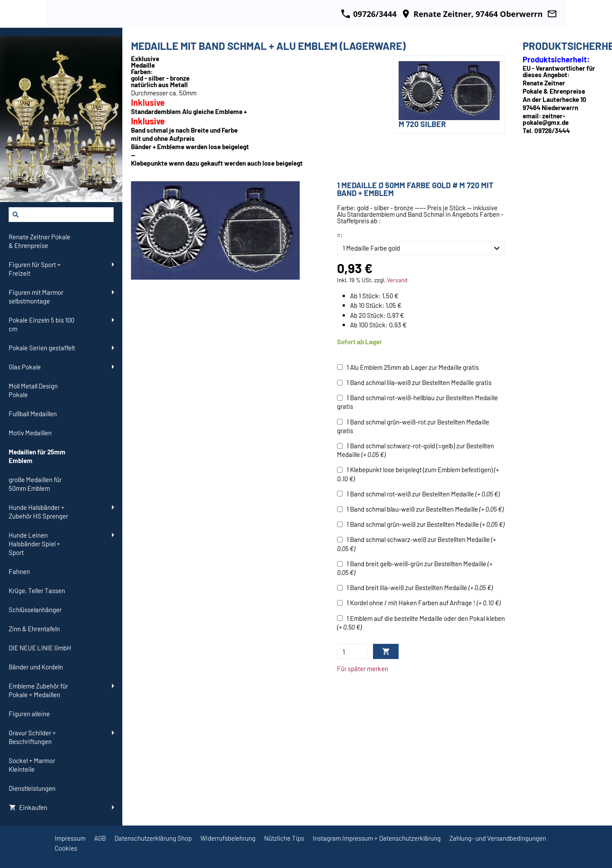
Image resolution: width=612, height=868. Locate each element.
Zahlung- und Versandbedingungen (498, 838)
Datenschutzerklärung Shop (153, 838)
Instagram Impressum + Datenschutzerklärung (377, 838)
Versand (397, 280)
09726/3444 (369, 14)
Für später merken (363, 669)
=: (340, 235)
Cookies (66, 848)
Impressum (70, 838)
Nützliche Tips (284, 838)
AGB (100, 838)
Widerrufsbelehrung (228, 838)
